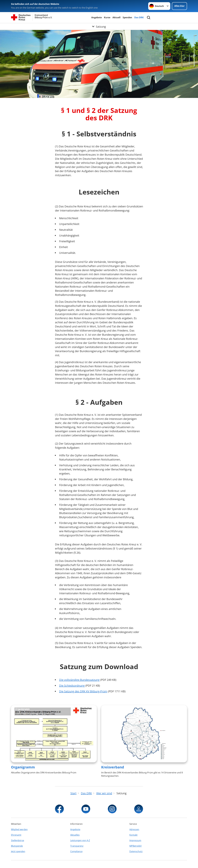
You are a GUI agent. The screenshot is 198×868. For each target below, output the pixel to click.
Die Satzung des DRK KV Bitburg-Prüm (83, 691)
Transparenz (77, 846)
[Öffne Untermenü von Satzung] (99, 27)
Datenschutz (136, 851)
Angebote (97, 17)
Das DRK (139, 17)
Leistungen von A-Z (80, 840)
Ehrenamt (16, 835)
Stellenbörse (18, 840)
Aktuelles (75, 835)
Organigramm (23, 767)
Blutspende (17, 846)
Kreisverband (113, 767)
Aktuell (116, 17)
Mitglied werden (19, 829)
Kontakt (133, 835)
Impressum (135, 840)
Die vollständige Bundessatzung (79, 680)
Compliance (76, 851)
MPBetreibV (136, 846)
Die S (62, 686)
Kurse (107, 17)
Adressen (134, 829)
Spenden (127, 17)
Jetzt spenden (18, 851)
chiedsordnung (75, 686)
